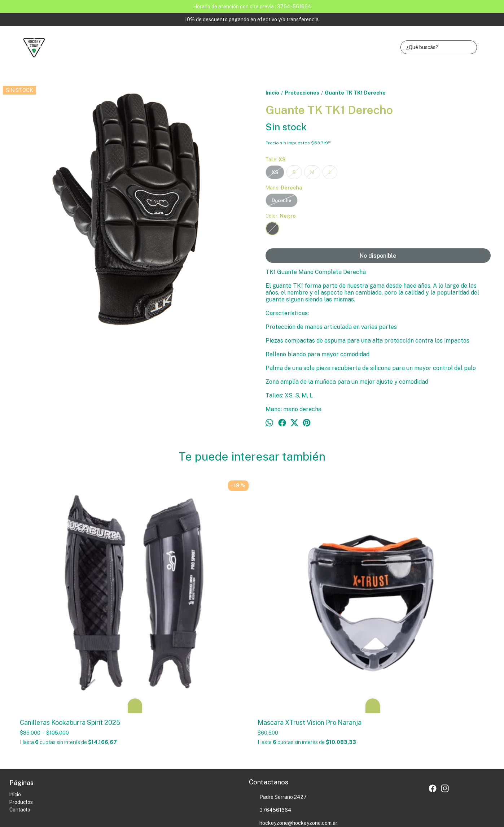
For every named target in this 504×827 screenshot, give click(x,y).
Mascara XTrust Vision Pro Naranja (190, 603)
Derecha (282, 200)
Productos (21, 683)
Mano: (284, 188)
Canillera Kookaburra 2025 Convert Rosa (310, 492)
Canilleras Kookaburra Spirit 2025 (70, 603)
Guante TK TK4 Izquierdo (415, 488)
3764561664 (270, 691)
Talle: (276, 160)
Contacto (20, 691)
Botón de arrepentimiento (232, 787)
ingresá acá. (198, 787)
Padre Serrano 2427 (278, 678)
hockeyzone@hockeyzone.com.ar (293, 704)
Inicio (15, 675)
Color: (281, 216)
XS (275, 172)
